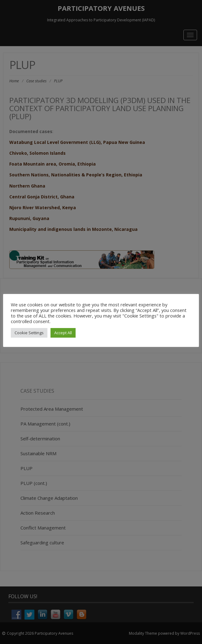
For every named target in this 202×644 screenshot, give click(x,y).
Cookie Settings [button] (29, 333)
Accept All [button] (63, 333)
